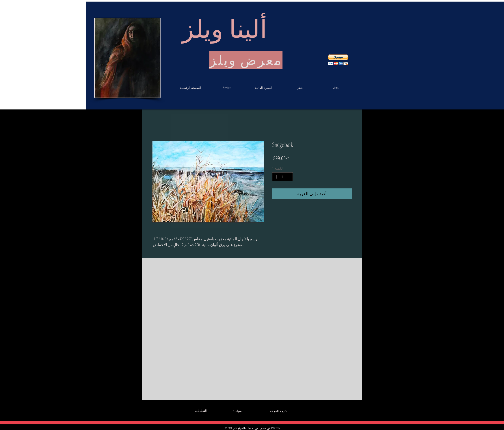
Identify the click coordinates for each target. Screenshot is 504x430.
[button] (338, 60)
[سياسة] (237, 411)
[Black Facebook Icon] (306, 411)
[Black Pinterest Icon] (313, 411)
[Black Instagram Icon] (321, 411)
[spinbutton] (282, 177)
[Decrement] (289, 177)
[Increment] (276, 177)
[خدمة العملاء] (278, 411)
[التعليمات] (201, 411)
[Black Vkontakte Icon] (298, 411)
